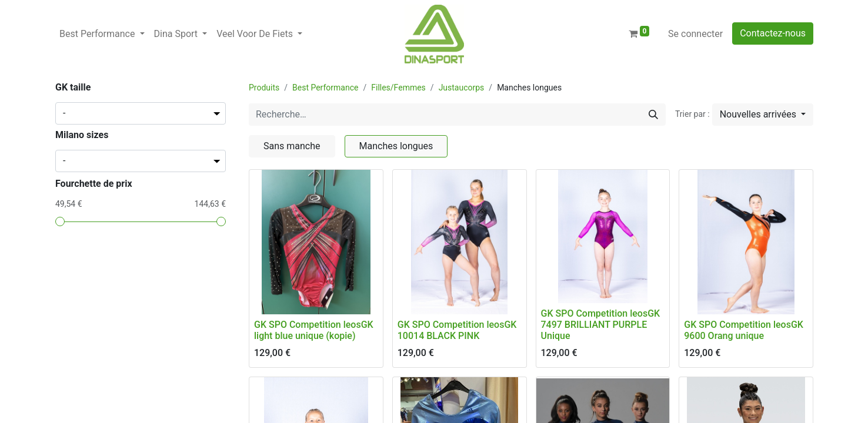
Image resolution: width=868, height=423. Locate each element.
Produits (264, 88)
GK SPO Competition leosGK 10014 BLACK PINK (457, 330)
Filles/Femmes (398, 88)
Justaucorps (462, 88)
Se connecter (695, 34)
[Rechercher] (653, 115)
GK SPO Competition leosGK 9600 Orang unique (744, 330)
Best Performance (325, 88)
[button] (763, 115)
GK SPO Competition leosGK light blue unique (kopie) (314, 330)
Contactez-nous (773, 33)
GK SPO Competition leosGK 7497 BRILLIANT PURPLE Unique (601, 325)
